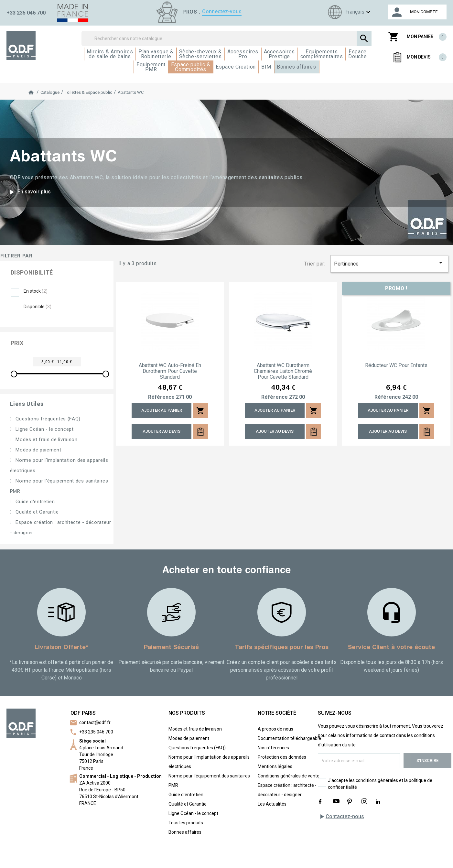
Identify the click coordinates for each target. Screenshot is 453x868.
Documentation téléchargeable (289, 738)
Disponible (38, 307)
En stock (36, 291)
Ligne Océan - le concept (44, 429)
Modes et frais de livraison (46, 439)
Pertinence (389, 263)
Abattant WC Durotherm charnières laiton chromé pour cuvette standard (283, 371)
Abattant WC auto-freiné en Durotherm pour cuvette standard (170, 371)
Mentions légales (275, 766)
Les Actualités (272, 804)
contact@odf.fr (95, 722)
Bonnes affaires (185, 832)
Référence (161, 397)
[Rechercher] (226, 38)
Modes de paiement (38, 450)
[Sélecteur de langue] (348, 12)
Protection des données (282, 757)
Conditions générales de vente (289, 776)
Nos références (273, 748)
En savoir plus (29, 192)
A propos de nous (275, 729)
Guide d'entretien (35, 502)
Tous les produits (186, 823)
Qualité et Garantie (37, 512)
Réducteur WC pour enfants (396, 365)
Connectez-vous (222, 11)
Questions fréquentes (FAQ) (47, 419)
